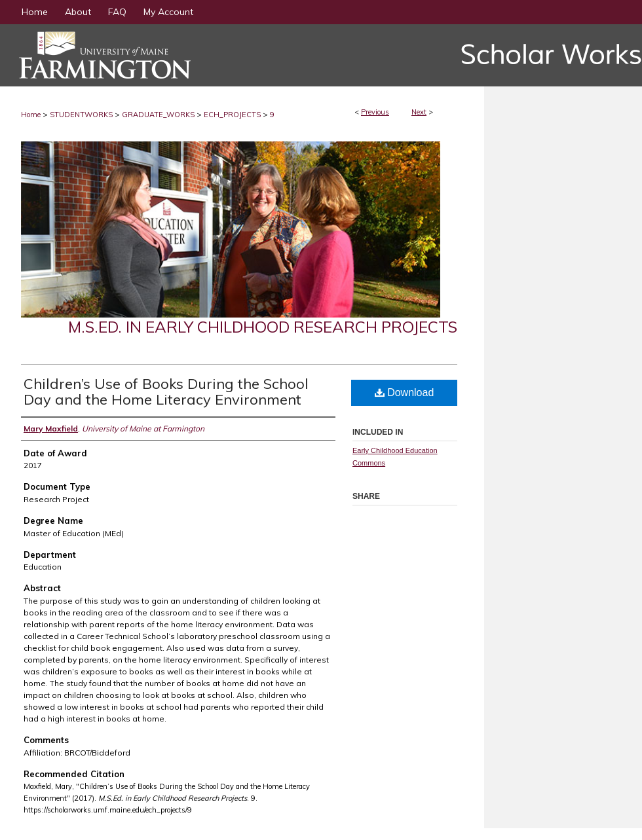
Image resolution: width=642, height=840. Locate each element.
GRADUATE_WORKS (158, 115)
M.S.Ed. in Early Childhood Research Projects (263, 327)
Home (31, 115)
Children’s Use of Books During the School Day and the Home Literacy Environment (166, 392)
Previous (375, 112)
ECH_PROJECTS (232, 115)
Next (419, 112)
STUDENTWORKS (81, 115)
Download (405, 393)
